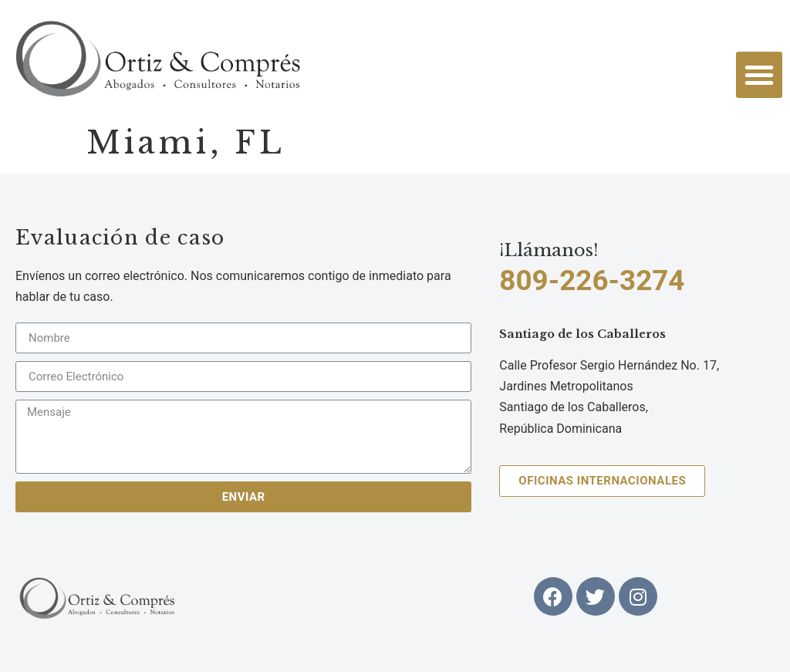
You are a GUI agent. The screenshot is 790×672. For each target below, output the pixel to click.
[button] (759, 75)
